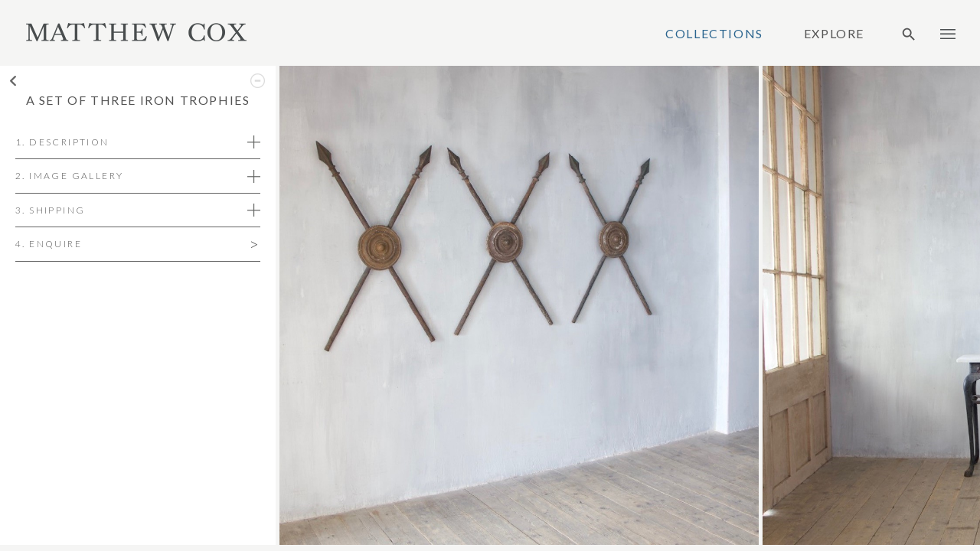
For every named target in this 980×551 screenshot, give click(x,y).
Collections (714, 34)
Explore (834, 34)
